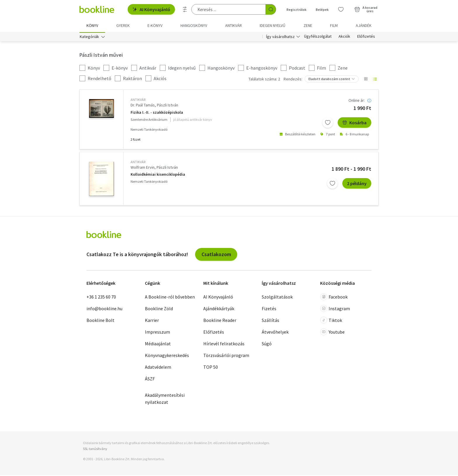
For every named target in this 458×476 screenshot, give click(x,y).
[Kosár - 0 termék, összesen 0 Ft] (366, 9)
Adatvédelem (158, 368)
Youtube (332, 333)
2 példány (357, 184)
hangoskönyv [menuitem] (194, 25)
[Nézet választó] (366, 80)
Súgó (267, 345)
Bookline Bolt (100, 321)
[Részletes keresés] (185, 9)
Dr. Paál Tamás (143, 106)
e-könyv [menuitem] (155, 25)
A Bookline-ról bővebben (170, 298)
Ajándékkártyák (219, 310)
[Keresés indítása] (271, 9)
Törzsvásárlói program (226, 356)
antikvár (138, 101)
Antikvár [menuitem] (234, 25)
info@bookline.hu (104, 310)
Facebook (334, 298)
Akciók (344, 37)
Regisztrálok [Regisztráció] (296, 10)
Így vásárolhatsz (280, 37)
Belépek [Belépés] (322, 10)
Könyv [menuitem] (92, 25)
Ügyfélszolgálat (318, 37)
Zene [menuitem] (308, 25)
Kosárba (354, 123)
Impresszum (157, 333)
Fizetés (269, 310)
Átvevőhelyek (275, 333)
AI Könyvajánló (151, 9)
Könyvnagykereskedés (167, 356)
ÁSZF (150, 380)
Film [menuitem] (334, 25)
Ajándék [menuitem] (364, 25)
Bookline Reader (220, 321)
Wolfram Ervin (143, 168)
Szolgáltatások (277, 298)
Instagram (335, 310)
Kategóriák (89, 37)
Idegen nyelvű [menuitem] (273, 25)
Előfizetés (366, 37)
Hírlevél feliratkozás (224, 345)
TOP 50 (211, 368)
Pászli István (168, 106)
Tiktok (331, 321)
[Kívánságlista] (341, 9)
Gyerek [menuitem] (123, 25)
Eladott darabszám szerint (329, 80)
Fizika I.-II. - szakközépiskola (157, 113)
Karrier (152, 321)
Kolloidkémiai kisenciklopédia (158, 176)
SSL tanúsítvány (95, 450)
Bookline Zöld (159, 310)
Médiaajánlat (158, 345)
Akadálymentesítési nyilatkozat (165, 400)
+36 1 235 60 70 (101, 298)
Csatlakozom (216, 255)
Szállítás (270, 321)
